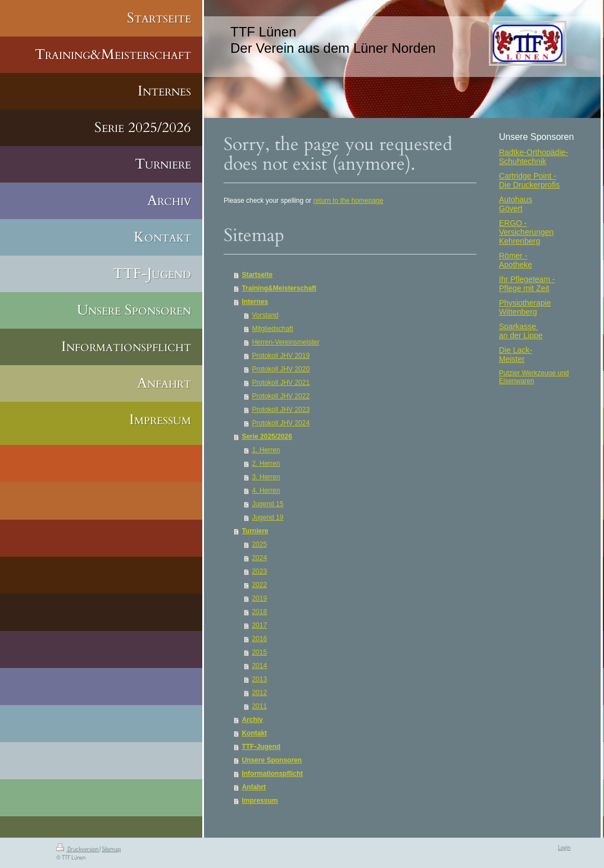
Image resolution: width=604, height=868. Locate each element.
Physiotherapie (525, 303)
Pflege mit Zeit (524, 288)
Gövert (511, 208)
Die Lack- (516, 350)
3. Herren (266, 477)
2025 (259, 544)
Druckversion (78, 849)
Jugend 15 (267, 504)
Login (564, 847)
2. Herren (266, 463)
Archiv (252, 720)
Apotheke (516, 265)
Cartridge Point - (528, 176)
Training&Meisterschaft (279, 288)
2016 (259, 639)
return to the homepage (348, 201)
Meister (512, 359)
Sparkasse (519, 326)
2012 (259, 693)
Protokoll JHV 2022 (281, 396)
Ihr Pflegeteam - (527, 279)
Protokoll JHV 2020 (281, 369)
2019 (259, 598)
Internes (255, 302)
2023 (259, 571)
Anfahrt (254, 787)
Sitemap (111, 849)
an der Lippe (521, 335)
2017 (259, 625)
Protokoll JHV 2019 (281, 356)
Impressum (260, 801)
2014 (259, 666)
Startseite (257, 275)
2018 (259, 612)
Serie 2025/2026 (267, 437)
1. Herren (266, 450)
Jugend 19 (267, 517)
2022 (259, 585)
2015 (259, 652)
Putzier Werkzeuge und (534, 373)
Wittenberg (518, 312)
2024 (259, 558)
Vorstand (265, 315)
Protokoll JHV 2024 (281, 423)
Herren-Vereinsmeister (285, 342)
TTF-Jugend (261, 747)
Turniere (255, 531)
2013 (259, 679)
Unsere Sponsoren (272, 760)
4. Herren (266, 490)
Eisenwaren (517, 381)
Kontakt (254, 733)
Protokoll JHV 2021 (281, 383)
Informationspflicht (272, 774)
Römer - (513, 256)
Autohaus (516, 199)
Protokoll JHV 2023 (281, 410)
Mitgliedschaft (272, 329)
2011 (259, 706)
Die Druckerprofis (529, 185)
